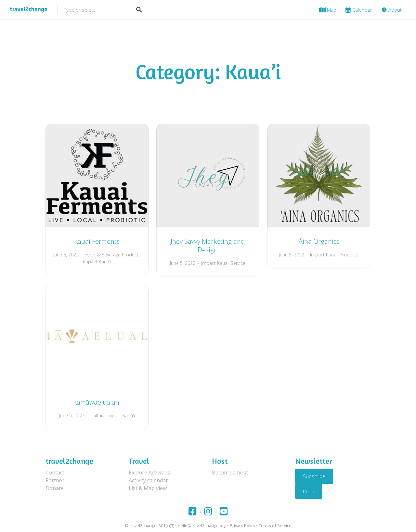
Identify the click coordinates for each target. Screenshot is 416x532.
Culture (98, 415)
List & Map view (148, 488)
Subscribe (314, 476)
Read (309, 491)
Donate (55, 488)
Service (238, 263)
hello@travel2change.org (202, 526)
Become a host (230, 473)
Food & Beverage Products (113, 255)
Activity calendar (148, 480)
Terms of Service (275, 526)
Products (349, 255)
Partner (55, 480)
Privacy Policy (242, 526)
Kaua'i (105, 261)
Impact (90, 261)
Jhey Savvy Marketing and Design (208, 246)
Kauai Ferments (97, 241)
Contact (55, 473)
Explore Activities (149, 473)
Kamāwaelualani (97, 402)
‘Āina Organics (318, 241)
